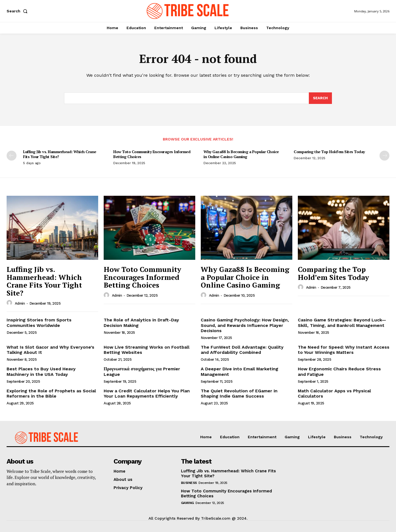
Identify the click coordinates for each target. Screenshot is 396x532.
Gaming (187, 503)
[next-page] (384, 156)
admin (20, 303)
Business (189, 483)
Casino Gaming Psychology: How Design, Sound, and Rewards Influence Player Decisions (245, 325)
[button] (18, 11)
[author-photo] (10, 303)
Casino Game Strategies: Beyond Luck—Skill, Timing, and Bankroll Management (342, 322)
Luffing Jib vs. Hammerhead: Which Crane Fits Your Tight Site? (60, 154)
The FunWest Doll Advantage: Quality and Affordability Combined (242, 350)
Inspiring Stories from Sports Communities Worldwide (39, 322)
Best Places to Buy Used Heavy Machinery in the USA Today (41, 371)
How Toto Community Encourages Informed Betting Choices (152, 154)
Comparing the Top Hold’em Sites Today (329, 152)
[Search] (320, 98)
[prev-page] (12, 156)
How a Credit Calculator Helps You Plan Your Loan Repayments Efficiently (147, 393)
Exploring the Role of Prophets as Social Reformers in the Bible (51, 393)
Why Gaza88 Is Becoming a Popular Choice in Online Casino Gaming (241, 154)
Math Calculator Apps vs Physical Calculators (334, 393)
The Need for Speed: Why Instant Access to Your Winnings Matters (344, 350)
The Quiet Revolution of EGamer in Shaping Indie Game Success (239, 393)
